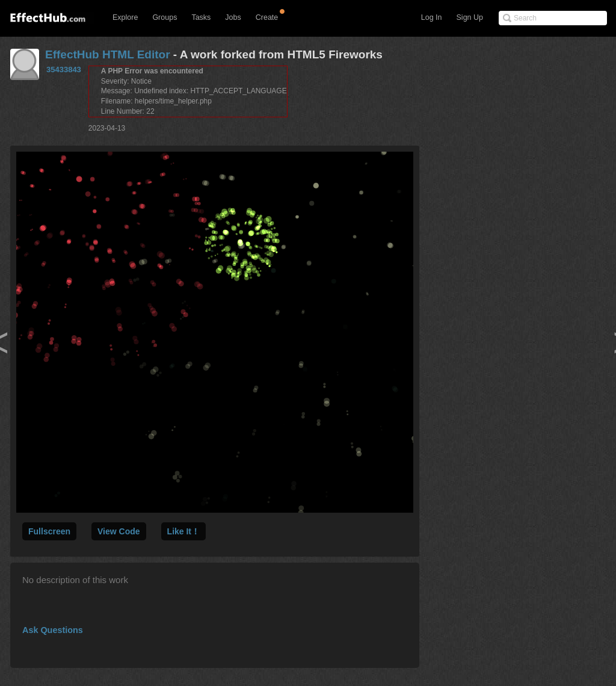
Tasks (201, 17)
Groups (165, 17)
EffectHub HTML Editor (108, 54)
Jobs (233, 17)
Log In (432, 17)
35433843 (64, 70)
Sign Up (470, 17)
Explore (125, 17)
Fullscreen (49, 531)
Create (267, 17)
